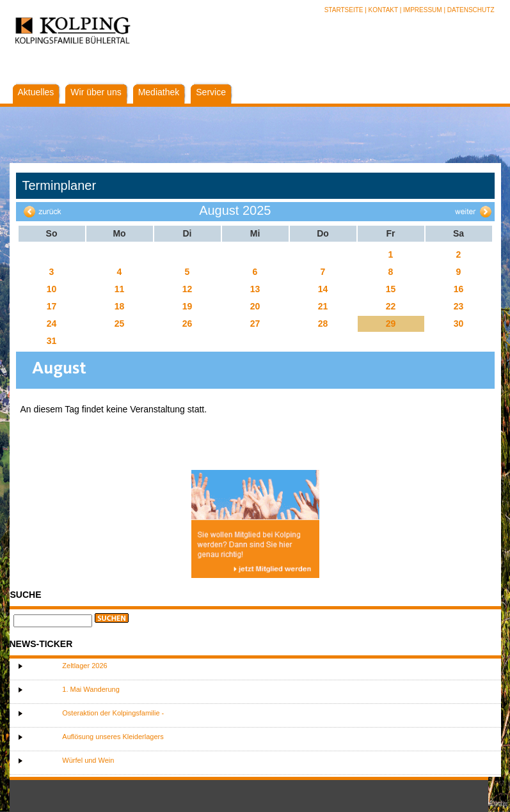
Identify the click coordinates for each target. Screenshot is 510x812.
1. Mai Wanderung (91, 689)
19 (187, 306)
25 (120, 324)
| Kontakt (382, 10)
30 (459, 324)
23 (459, 306)
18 (120, 306)
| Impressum (421, 10)
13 (255, 289)
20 (255, 306)
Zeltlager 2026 (84, 666)
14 (323, 289)
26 (187, 324)
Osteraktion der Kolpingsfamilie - (113, 713)
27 (255, 324)
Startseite (345, 10)
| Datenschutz (469, 10)
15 (391, 289)
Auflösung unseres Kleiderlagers (113, 737)
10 (52, 289)
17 (52, 306)
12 (187, 289)
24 (52, 324)
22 (391, 306)
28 (323, 324)
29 (391, 324)
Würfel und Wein (88, 760)
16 (459, 289)
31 (52, 341)
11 (120, 289)
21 (323, 306)
